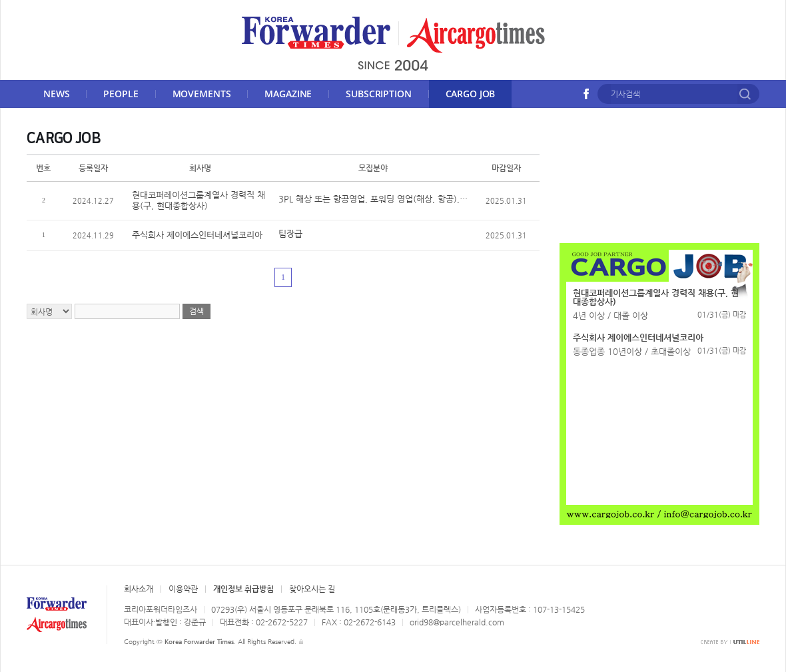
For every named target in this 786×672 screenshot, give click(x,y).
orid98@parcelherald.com (457, 622)
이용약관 (183, 589)
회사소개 (139, 589)
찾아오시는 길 (312, 589)
